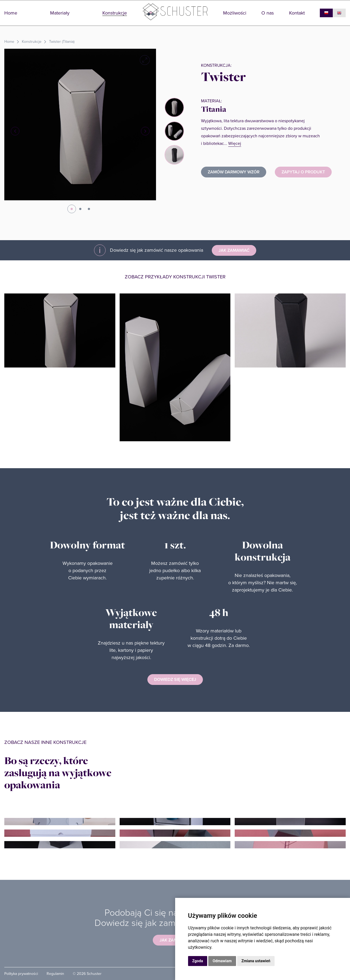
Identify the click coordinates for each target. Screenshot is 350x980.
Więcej (235, 143)
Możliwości (235, 13)
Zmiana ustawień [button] (256, 961)
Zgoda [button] (198, 961)
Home (11, 13)
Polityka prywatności (21, 974)
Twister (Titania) (62, 42)
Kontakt (297, 13)
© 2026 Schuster (87, 974)
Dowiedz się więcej (175, 680)
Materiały (60, 13)
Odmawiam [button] (222, 961)
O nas (268, 13)
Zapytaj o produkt (303, 172)
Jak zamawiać (234, 250)
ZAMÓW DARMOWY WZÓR (234, 172)
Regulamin (55, 974)
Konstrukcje (115, 13)
